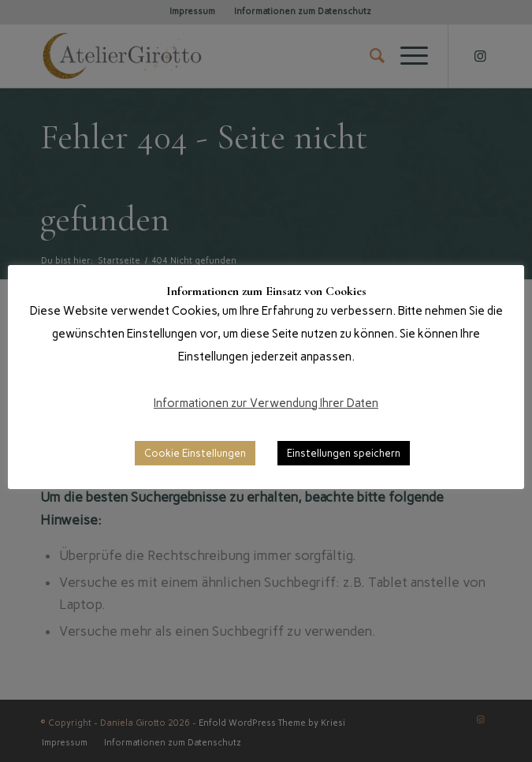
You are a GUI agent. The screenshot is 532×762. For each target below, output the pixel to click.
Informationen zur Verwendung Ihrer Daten (266, 403)
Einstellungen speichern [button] (344, 453)
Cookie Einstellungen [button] (195, 453)
